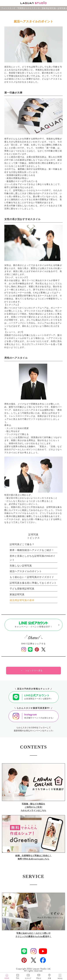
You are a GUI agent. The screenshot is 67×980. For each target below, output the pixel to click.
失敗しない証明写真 (21, 566)
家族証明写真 (17, 594)
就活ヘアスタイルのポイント (26, 571)
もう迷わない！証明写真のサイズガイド (32, 577)
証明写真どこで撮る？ (22, 544)
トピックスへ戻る (34, 671)
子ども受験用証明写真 (22, 589)
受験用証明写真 (49, 8)
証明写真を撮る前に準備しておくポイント (33, 583)
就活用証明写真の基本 (22, 600)
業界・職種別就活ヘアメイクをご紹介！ (32, 550)
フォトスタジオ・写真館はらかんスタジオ (20, 8)
